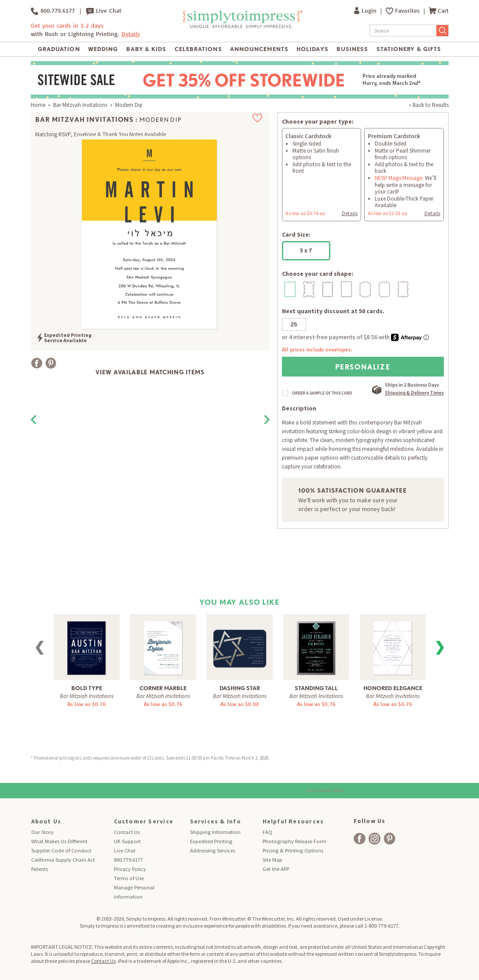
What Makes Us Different (59, 841)
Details (131, 34)
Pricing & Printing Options (293, 850)
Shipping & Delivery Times (414, 393)
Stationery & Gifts (409, 49)
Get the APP (276, 869)
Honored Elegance (393, 688)
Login (366, 11)
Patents (40, 869)
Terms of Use (129, 878)
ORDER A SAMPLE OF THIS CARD (322, 393)
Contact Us (127, 832)
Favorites (408, 11)
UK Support (127, 841)
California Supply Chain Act (63, 860)
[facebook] (360, 839)
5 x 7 (306, 250)
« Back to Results (429, 105)
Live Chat (104, 11)
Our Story (42, 832)
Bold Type (87, 688)
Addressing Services (213, 850)
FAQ (267, 832)
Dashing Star (240, 688)
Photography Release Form (294, 841)
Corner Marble (163, 688)
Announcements (259, 49)
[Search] (403, 31)
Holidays (312, 49)
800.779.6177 (53, 11)
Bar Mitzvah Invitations (80, 105)
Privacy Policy (130, 869)
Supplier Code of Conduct (61, 850)
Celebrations (198, 49)
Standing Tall (316, 688)
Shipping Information (215, 832)
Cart (439, 11)
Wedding (103, 49)
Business (352, 49)
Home (38, 105)
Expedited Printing (211, 841)
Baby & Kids (146, 49)
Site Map (272, 860)
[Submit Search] (442, 31)
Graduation (59, 49)
